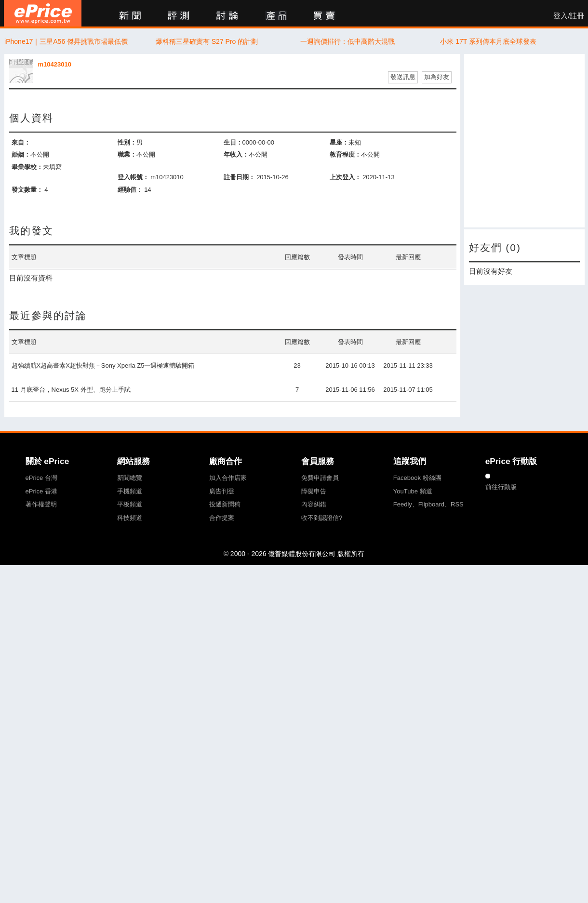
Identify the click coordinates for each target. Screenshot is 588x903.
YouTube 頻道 (413, 491)
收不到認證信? (322, 518)
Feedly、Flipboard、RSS (428, 504)
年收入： (236, 154)
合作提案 (222, 518)
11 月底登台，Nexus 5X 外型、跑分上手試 (71, 390)
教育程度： (345, 154)
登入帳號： (133, 177)
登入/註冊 (569, 16)
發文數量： (27, 190)
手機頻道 (130, 491)
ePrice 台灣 (41, 478)
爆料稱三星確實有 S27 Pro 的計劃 (207, 41)
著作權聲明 (41, 504)
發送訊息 (403, 77)
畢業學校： (27, 167)
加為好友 (437, 77)
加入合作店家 (228, 478)
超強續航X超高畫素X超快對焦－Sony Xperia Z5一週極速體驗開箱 (103, 365)
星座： (339, 142)
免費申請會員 (320, 478)
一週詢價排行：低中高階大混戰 (347, 41)
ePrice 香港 (41, 491)
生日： (233, 142)
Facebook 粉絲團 (417, 478)
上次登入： (345, 177)
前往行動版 (501, 487)
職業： (127, 154)
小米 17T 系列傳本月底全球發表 (488, 41)
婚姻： (21, 154)
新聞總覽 (130, 478)
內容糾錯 (314, 504)
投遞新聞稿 (225, 504)
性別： (127, 142)
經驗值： (130, 190)
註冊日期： (239, 177)
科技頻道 (130, 518)
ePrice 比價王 (43, 13)
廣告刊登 (222, 491)
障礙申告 (314, 491)
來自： (21, 142)
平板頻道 (130, 504)
